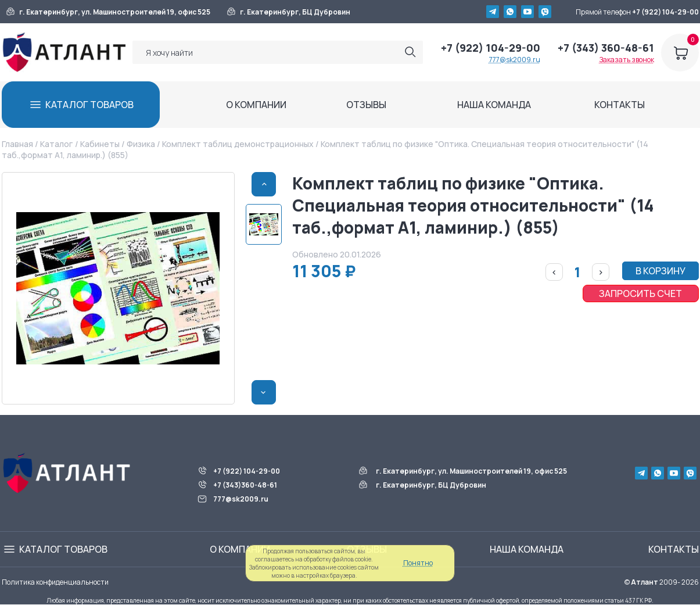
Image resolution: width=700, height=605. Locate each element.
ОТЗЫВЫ (366, 105)
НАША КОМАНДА (494, 105)
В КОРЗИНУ (660, 271)
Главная (17, 144)
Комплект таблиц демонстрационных (238, 144)
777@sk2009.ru (515, 60)
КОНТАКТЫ (620, 105)
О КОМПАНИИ (256, 105)
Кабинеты (100, 144)
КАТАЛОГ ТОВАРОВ (89, 105)
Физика (141, 144)
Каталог (56, 144)
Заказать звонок (627, 60)
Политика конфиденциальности (55, 582)
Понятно (418, 563)
